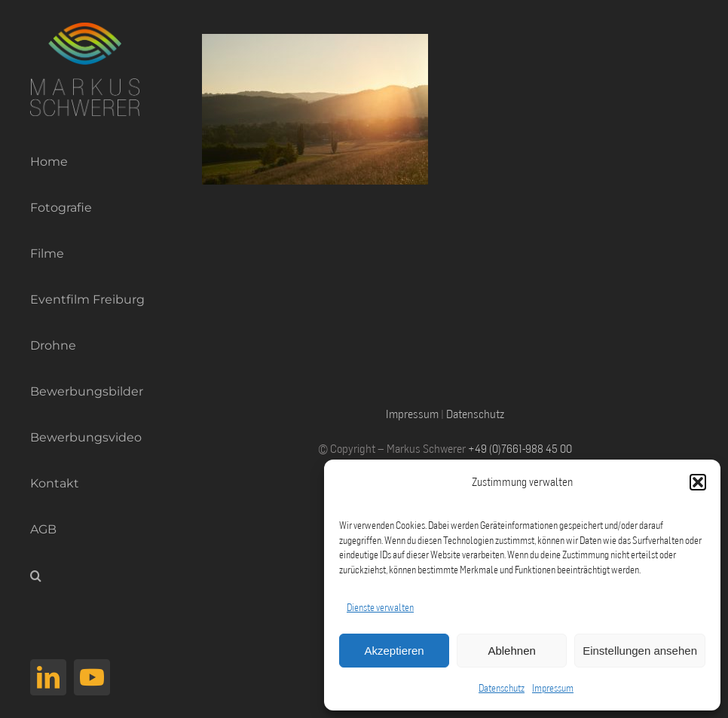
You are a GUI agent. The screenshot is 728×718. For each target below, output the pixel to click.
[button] (698, 482)
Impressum (553, 688)
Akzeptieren (394, 651)
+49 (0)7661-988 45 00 (520, 448)
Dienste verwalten (380, 607)
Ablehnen (511, 651)
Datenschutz (502, 688)
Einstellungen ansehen (640, 651)
